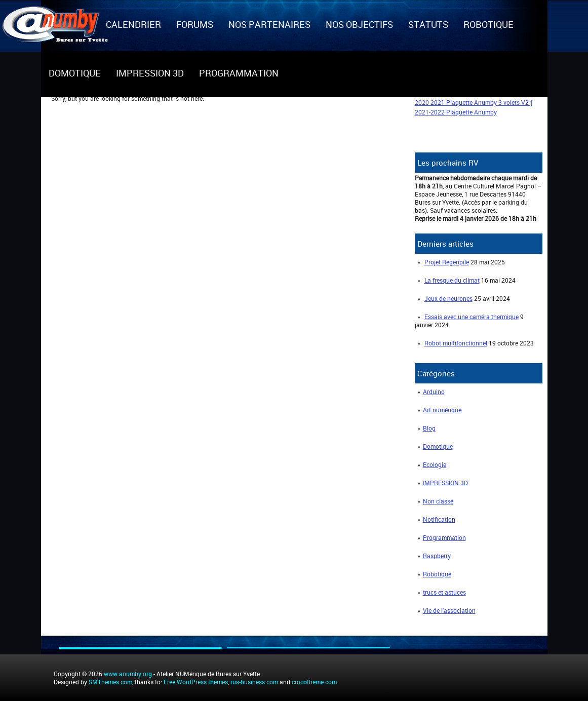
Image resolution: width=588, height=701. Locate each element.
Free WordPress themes (196, 682)
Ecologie (435, 464)
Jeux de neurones (448, 298)
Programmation (239, 73)
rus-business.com (254, 682)
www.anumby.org (128, 674)
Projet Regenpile (447, 262)
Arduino (434, 392)
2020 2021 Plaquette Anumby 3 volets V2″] (474, 102)
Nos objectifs (359, 24)
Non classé (438, 501)
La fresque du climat (452, 280)
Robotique (488, 24)
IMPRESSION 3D (150, 73)
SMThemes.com (110, 682)
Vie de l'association (449, 610)
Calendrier (133, 24)
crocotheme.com (314, 682)
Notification (439, 519)
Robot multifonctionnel (456, 343)
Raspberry (437, 556)
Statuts (428, 24)
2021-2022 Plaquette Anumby (456, 112)
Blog (429, 428)
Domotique (75, 73)
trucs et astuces (444, 592)
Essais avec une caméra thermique (472, 317)
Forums (195, 24)
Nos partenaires (269, 24)
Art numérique (442, 410)
